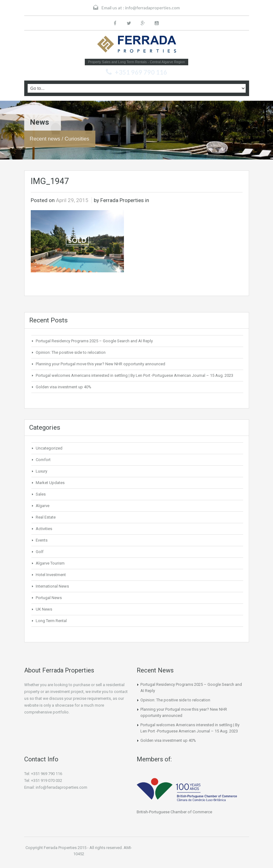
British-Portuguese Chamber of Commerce (174, 812)
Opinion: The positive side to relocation (71, 352)
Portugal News (49, 598)
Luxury (41, 471)
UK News (44, 609)
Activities (44, 529)
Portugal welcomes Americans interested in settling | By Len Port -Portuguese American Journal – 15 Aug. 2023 (134, 375)
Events (42, 540)
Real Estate (46, 517)
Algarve (43, 506)
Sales (41, 494)
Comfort (43, 460)
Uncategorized (49, 448)
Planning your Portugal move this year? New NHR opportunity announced (100, 364)
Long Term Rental (51, 621)
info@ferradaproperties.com (152, 8)
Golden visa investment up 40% (64, 387)
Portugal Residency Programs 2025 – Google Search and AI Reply (94, 341)
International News (52, 586)
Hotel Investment (51, 575)
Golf (40, 552)
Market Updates (50, 483)
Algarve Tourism (50, 563)
